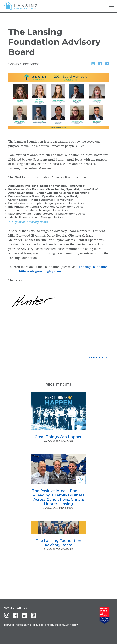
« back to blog (99, 358)
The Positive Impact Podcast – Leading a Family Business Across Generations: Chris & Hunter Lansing (59, 497)
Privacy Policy (69, 625)
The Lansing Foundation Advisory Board (58, 543)
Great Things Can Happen (59, 437)
